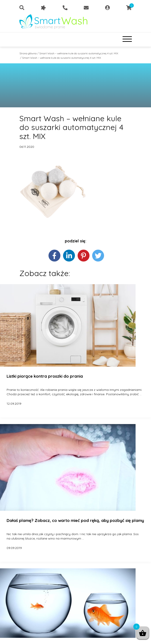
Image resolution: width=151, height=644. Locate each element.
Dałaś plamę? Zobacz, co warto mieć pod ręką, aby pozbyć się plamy (75, 521)
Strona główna (28, 53)
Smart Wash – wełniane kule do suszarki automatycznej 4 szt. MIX (79, 53)
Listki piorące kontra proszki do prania (45, 376)
